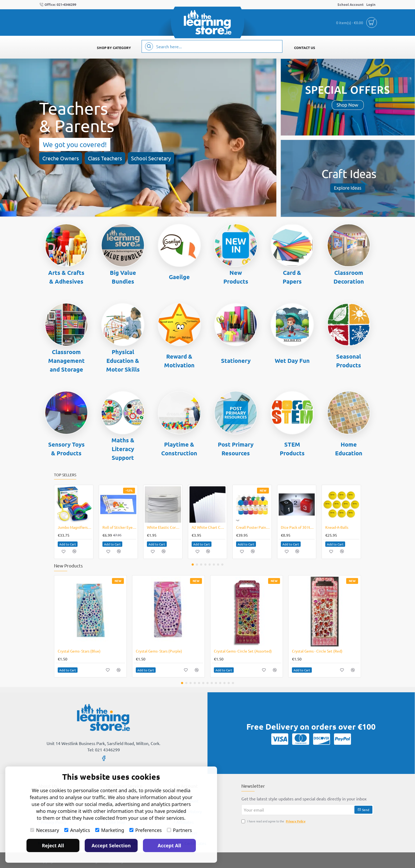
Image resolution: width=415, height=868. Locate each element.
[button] (68, 544)
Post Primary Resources (236, 449)
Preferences (146, 830)
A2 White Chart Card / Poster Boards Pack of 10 (209, 527)
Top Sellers (65, 475)
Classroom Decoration (349, 277)
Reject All (53, 845)
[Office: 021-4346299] (58, 5)
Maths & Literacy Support (123, 449)
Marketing (110, 830)
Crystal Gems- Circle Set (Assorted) (243, 651)
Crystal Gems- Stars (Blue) (79, 651)
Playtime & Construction (179, 449)
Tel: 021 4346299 (104, 750)
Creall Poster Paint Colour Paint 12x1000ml (253, 527)
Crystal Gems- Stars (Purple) (159, 651)
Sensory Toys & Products (66, 449)
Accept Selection (111, 845)
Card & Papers (292, 277)
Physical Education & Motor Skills (123, 361)
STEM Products (292, 449)
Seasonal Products (349, 361)
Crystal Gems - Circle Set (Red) (317, 651)
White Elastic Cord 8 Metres (164, 527)
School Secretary (151, 158)
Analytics (77, 830)
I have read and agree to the (274, 821)
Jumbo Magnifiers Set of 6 (75, 527)
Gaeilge (179, 277)
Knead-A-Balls (337, 527)
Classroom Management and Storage (66, 361)
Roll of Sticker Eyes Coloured (119, 527)
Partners (179, 830)
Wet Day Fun (292, 361)
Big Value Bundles (123, 277)
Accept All (170, 845)
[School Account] (351, 5)
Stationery (236, 361)
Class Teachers (105, 158)
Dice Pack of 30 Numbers (298, 527)
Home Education (349, 449)
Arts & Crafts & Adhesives (66, 277)
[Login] (371, 5)
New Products (236, 277)
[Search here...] (149, 46)
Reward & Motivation (179, 361)
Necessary (45, 830)
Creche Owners (61, 158)
